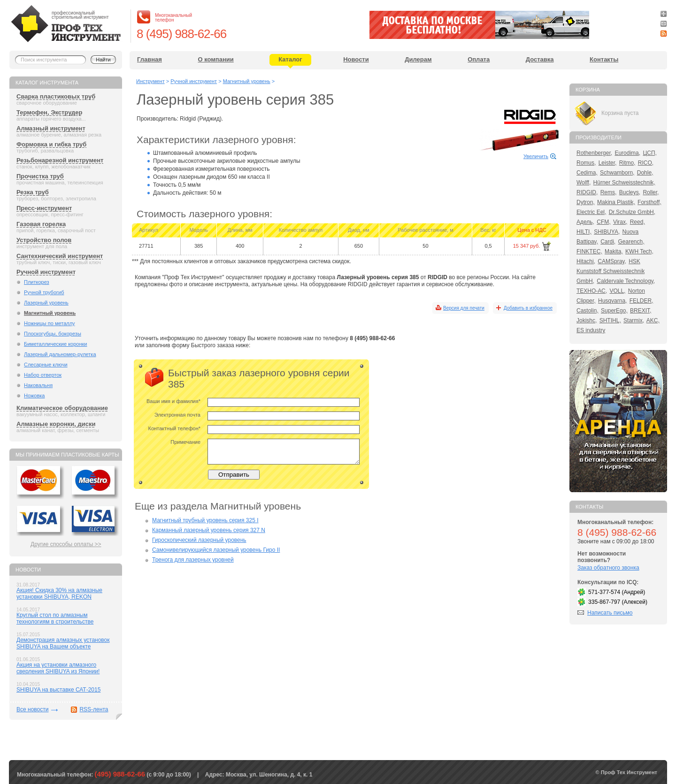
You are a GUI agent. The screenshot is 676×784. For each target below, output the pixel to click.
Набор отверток (43, 375)
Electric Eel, (591, 212)
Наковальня (38, 385)
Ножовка (34, 396)
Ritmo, (627, 163)
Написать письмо (610, 613)
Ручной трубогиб (44, 292)
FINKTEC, (589, 251)
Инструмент (150, 81)
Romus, (586, 163)
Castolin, (588, 311)
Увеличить (536, 156)
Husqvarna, (612, 301)
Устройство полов (44, 240)
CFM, (603, 222)
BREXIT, (641, 311)
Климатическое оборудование (62, 408)
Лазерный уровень (46, 303)
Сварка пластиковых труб (56, 96)
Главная (150, 59)
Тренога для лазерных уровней (193, 560)
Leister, (608, 163)
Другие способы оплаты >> (66, 544)
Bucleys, (630, 192)
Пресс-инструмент (44, 208)
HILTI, (584, 232)
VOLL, (617, 291)
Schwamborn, (617, 173)
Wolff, (584, 183)
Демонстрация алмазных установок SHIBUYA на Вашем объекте (63, 643)
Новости (356, 59)
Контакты (604, 59)
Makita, (614, 251)
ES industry (591, 330)
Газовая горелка (41, 224)
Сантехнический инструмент (60, 256)
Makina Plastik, (616, 202)
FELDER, (641, 301)
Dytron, (586, 202)
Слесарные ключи (46, 365)
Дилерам (418, 59)
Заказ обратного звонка (608, 568)
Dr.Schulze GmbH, (632, 212)
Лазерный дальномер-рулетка (60, 354)
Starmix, (634, 320)
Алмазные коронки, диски (56, 424)
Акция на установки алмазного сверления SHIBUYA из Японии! (58, 668)
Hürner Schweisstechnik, (624, 183)
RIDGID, (587, 192)
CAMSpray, (612, 261)
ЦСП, (650, 153)
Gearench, (631, 242)
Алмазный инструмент (51, 128)
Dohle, (645, 173)
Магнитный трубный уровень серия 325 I (205, 520)
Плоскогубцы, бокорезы (53, 334)
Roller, (651, 192)
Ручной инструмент (46, 272)
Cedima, (587, 173)
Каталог (290, 59)
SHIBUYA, (607, 232)
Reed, (638, 222)
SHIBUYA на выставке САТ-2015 (58, 690)
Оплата (479, 59)
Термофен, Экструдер (49, 112)
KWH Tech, (639, 251)
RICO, (646, 163)
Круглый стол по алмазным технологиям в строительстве (55, 618)
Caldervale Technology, (626, 281)
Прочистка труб (40, 176)
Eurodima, (627, 153)
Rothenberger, (594, 153)
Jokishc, (587, 320)
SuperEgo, (614, 311)
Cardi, (608, 242)
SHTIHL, (610, 320)
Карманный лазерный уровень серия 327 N (209, 530)
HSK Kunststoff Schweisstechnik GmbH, (611, 271)
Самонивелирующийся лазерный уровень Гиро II (216, 550)
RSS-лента (94, 709)
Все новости (32, 709)
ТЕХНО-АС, (592, 291)
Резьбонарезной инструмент (60, 160)
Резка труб (33, 192)
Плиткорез (37, 282)
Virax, (620, 222)
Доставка (540, 59)
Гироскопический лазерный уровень (199, 540)
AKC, (653, 320)
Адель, (585, 222)
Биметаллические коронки (56, 344)
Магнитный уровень (50, 313)
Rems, (609, 192)
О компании (215, 59)
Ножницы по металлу (50, 323)
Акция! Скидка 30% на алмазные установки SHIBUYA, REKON (59, 594)
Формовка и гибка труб (51, 144)
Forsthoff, (649, 202)
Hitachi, (586, 261)
